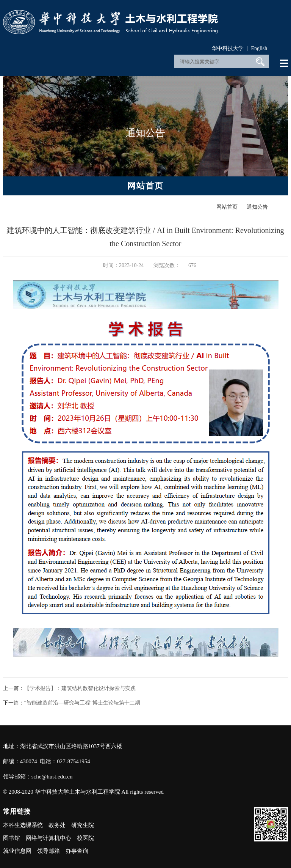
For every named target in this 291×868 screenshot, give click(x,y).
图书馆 (12, 838)
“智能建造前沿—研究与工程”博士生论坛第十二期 (82, 703)
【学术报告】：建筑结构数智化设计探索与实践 (80, 688)
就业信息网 (17, 851)
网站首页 (227, 207)
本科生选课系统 (23, 825)
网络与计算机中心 (48, 838)
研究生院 (83, 825)
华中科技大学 (228, 48)
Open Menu (284, 63)
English (259, 48)
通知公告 (257, 207)
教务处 (57, 825)
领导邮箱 (48, 851)
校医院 (85, 838)
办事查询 (77, 851)
